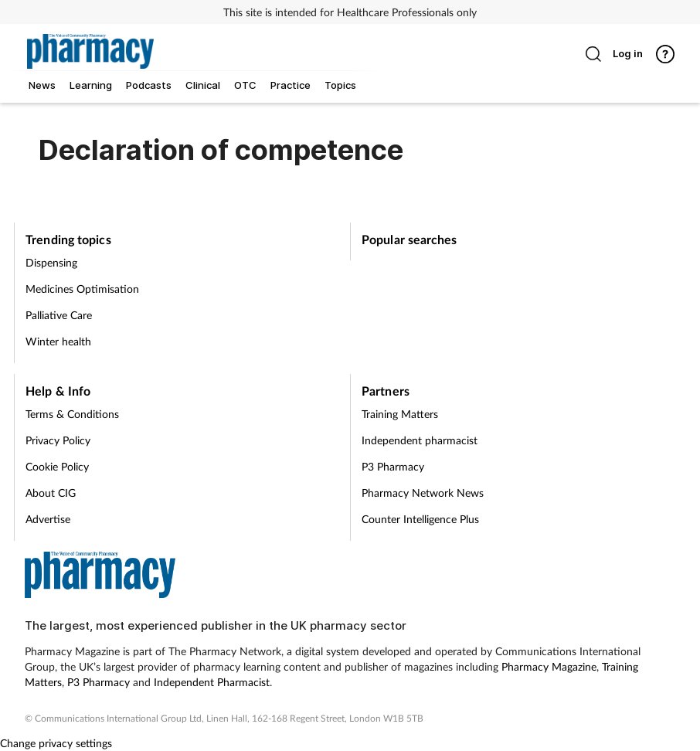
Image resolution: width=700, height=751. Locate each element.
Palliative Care (59, 315)
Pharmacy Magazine (549, 666)
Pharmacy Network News (423, 493)
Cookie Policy (57, 466)
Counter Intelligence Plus (420, 519)
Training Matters (400, 414)
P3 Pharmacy (393, 466)
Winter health (58, 341)
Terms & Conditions (72, 414)
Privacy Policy (58, 440)
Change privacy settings (56, 743)
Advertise (48, 519)
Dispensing (51, 262)
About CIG (51, 493)
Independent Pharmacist (212, 682)
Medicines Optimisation (82, 289)
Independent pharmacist (420, 440)
